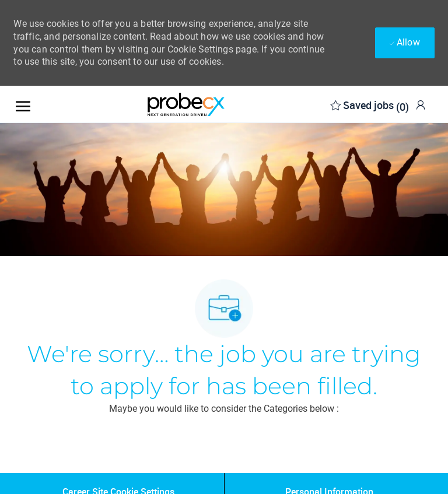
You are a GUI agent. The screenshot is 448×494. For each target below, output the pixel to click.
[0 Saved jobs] (370, 104)
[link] (421, 105)
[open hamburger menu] (23, 104)
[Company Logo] (186, 104)
